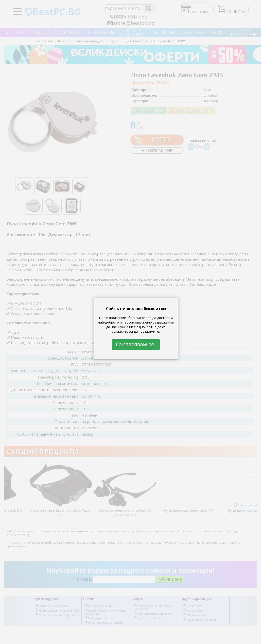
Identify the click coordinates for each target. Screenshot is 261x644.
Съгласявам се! (136, 344)
